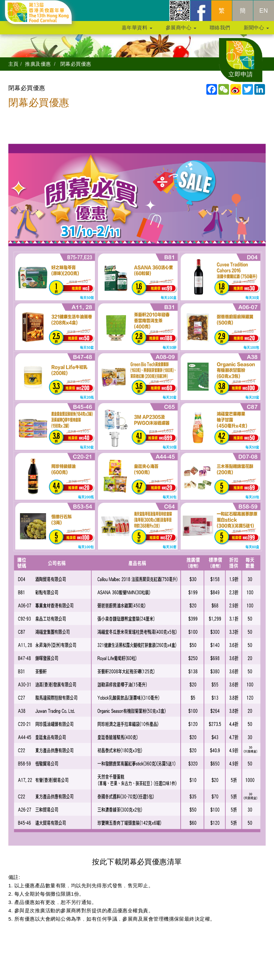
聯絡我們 (220, 31)
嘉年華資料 (137, 31)
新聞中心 (256, 31)
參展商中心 (181, 31)
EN (264, 14)
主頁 (13, 64)
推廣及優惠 (38, 64)
